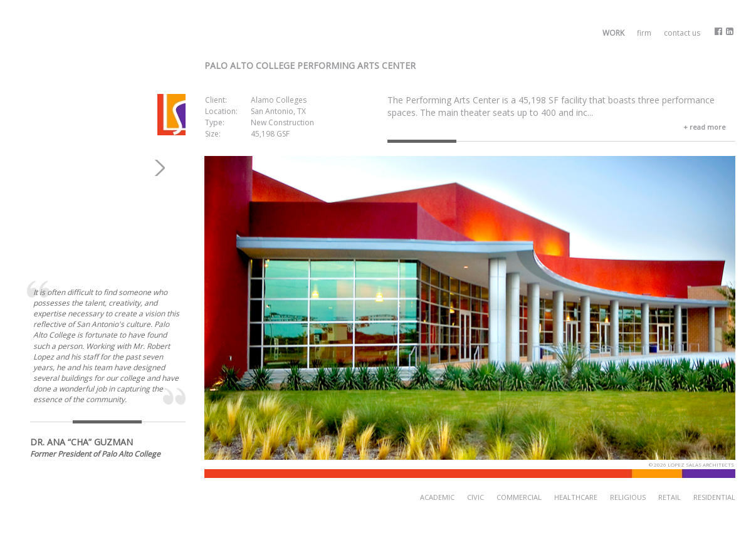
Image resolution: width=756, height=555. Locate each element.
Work (613, 33)
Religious (628, 497)
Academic (437, 497)
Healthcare (576, 497)
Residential (714, 497)
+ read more (705, 127)
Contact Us (682, 33)
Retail (669, 497)
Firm (644, 33)
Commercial (519, 497)
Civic (475, 497)
